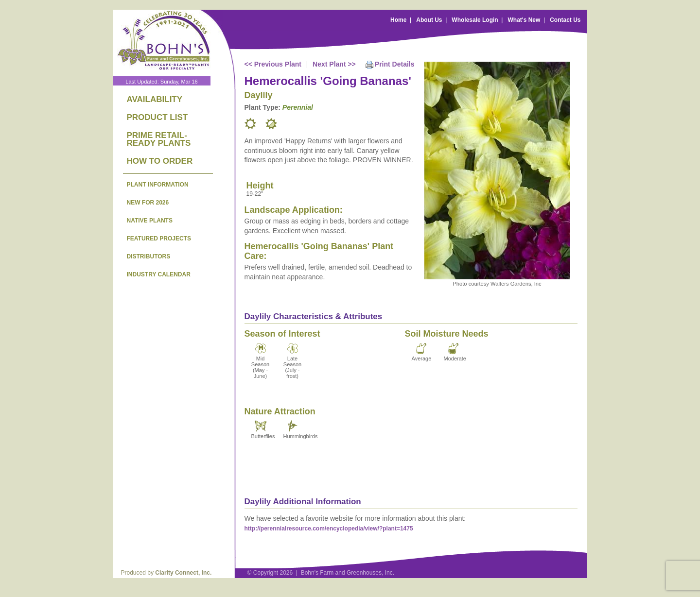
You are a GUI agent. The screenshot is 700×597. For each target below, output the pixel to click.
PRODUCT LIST (157, 117)
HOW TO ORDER (160, 161)
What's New (524, 20)
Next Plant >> (334, 64)
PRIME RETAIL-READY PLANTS (159, 139)
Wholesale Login (475, 20)
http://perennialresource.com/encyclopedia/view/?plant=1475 (329, 529)
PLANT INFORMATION (158, 185)
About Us (429, 20)
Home (398, 20)
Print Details (395, 64)
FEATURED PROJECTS (159, 239)
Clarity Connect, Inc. (183, 573)
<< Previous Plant (273, 64)
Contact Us (565, 20)
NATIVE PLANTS (150, 221)
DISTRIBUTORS (149, 256)
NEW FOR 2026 (148, 203)
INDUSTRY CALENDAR (159, 274)
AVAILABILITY (155, 99)
